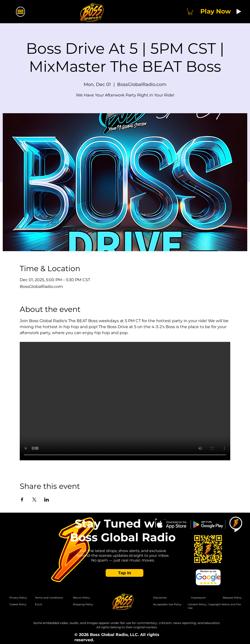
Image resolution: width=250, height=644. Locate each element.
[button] (190, 12)
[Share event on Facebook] (22, 500)
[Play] (239, 11)
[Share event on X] (34, 500)
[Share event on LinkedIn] (47, 500)
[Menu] (20, 12)
